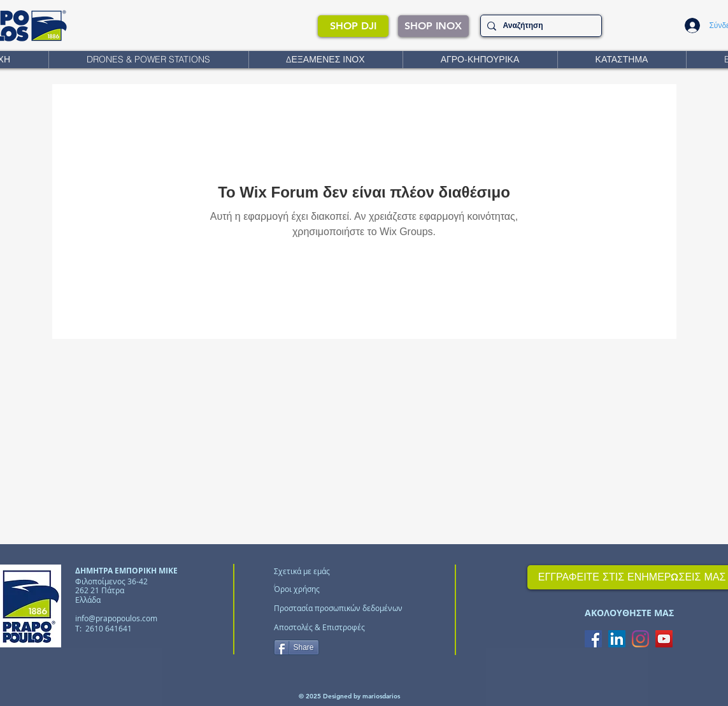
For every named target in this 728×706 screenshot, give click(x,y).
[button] (148, 60)
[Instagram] (640, 639)
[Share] (296, 647)
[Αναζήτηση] (539, 26)
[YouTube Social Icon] (664, 639)
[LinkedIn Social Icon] (617, 639)
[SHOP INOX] (433, 26)
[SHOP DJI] (353, 26)
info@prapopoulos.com (116, 618)
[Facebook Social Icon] (593, 639)
